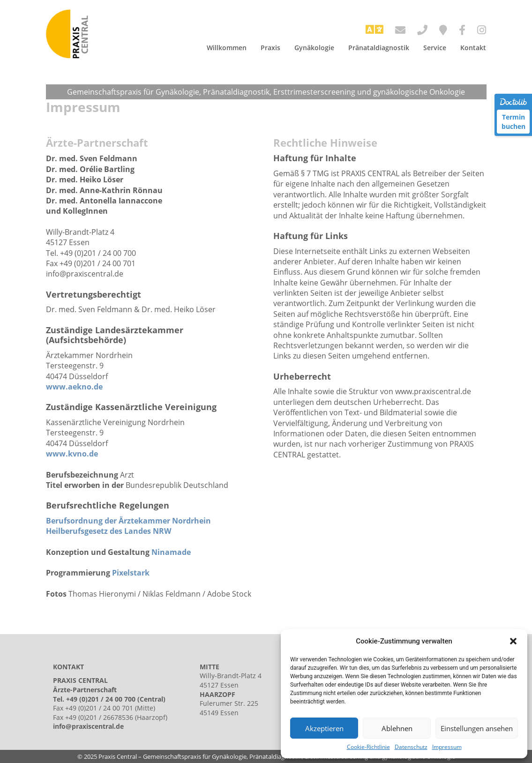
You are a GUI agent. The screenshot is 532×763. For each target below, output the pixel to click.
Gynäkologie (314, 48)
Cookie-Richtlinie (368, 747)
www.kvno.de (72, 454)
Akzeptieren (324, 728)
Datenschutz (411, 747)
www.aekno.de (74, 387)
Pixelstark (131, 573)
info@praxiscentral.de (88, 726)
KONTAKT (68, 667)
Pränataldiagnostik (379, 48)
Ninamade (171, 552)
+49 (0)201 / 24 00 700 (101, 699)
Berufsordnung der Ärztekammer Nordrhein (128, 521)
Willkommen (227, 48)
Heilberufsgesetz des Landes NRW (109, 531)
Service (435, 48)
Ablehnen (397, 728)
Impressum (447, 747)
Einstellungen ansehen (477, 728)
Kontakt (473, 48)
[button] (513, 641)
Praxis (270, 48)
